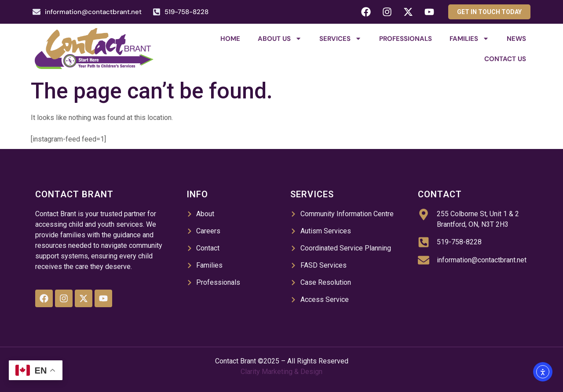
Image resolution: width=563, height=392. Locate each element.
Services (340, 38)
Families (469, 38)
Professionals (406, 39)
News (516, 39)
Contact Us (505, 59)
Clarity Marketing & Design (281, 372)
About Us (280, 38)
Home (230, 39)
